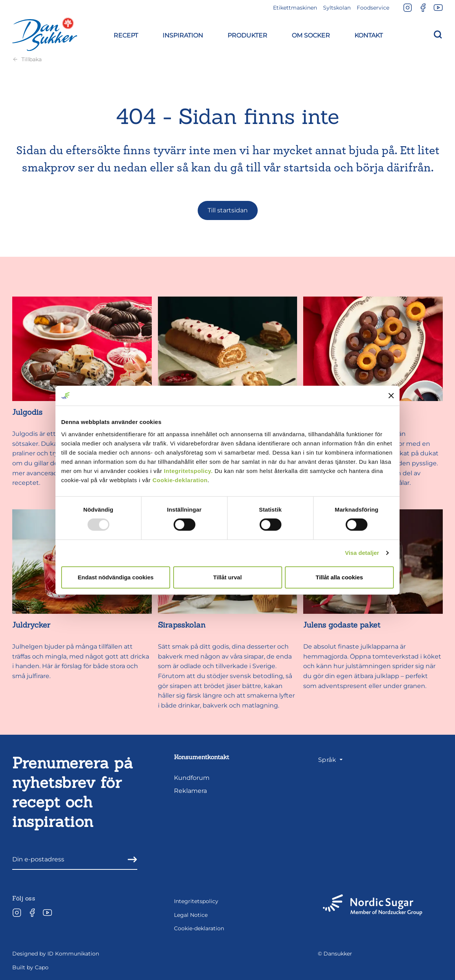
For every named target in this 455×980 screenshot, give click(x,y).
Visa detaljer (362, 553)
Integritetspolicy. (188, 470)
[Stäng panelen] (391, 396)
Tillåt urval (228, 577)
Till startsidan (228, 210)
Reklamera (190, 791)
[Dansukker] (45, 34)
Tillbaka (27, 59)
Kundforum (192, 778)
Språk (328, 760)
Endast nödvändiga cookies (115, 577)
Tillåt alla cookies (340, 577)
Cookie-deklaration (180, 480)
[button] (126, 34)
